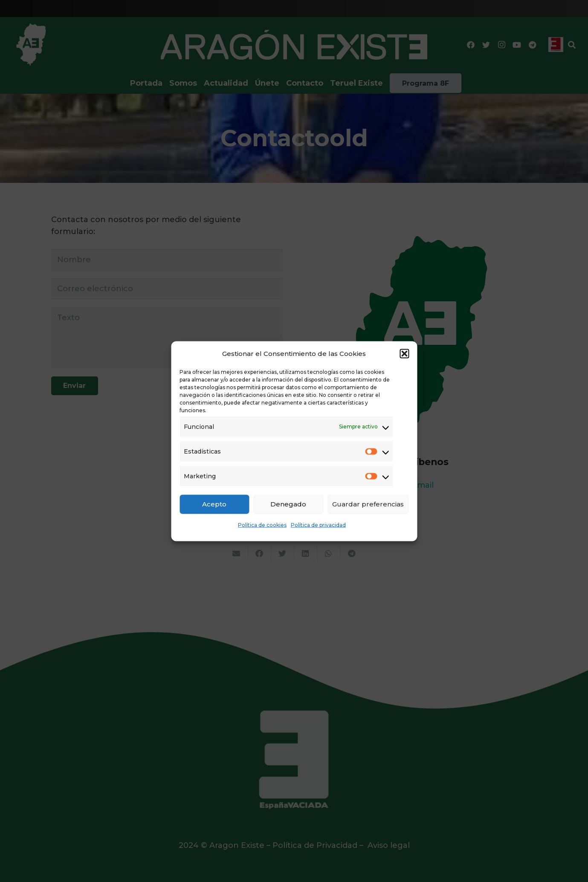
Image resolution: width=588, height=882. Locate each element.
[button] (404, 353)
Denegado (288, 504)
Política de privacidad (318, 525)
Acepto (214, 504)
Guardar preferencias (368, 504)
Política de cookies (262, 525)
